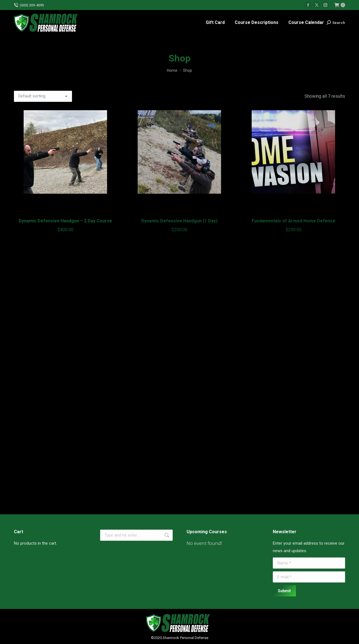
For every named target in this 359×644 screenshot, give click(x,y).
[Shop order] (43, 96)
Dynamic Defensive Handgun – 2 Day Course (65, 221)
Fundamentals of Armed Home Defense (294, 221)
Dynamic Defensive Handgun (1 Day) (179, 221)
